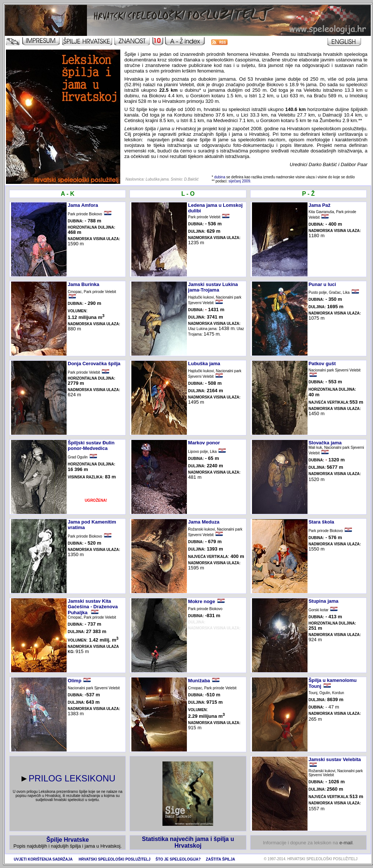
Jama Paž (320, 205)
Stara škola (321, 522)
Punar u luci (322, 284)
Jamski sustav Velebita (335, 759)
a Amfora (88, 205)
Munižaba (199, 681)
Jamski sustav (205, 284)
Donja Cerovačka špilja (94, 364)
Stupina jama (324, 601)
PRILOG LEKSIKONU (72, 778)
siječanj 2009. (240, 181)
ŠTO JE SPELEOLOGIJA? (178, 859)
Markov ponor (204, 443)
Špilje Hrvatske (68, 840)
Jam (73, 205)
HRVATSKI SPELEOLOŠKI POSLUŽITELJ (115, 859)
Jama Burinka (83, 284)
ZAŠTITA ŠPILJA (220, 859)
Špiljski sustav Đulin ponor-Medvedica (91, 445)
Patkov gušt (322, 364)
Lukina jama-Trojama (213, 287)
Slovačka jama (325, 443)
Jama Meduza (204, 522)
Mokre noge (201, 601)
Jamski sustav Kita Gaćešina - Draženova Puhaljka (93, 607)
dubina (220, 177)
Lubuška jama (204, 364)
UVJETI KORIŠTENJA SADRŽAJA (43, 859)
